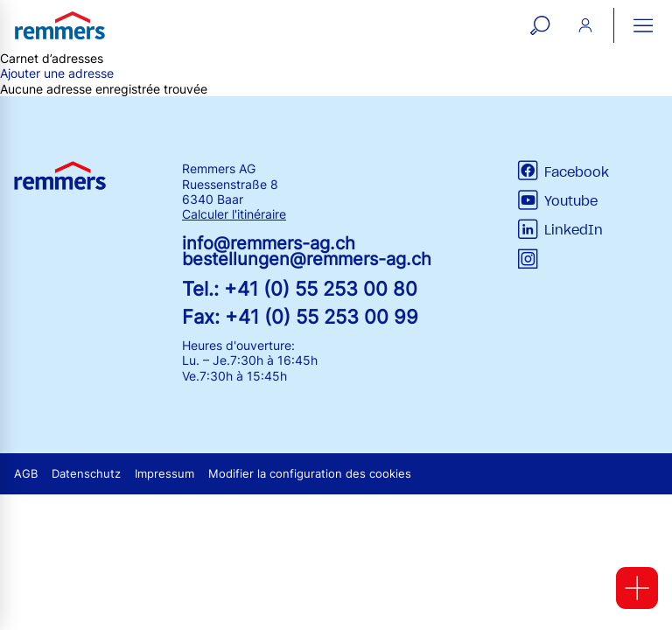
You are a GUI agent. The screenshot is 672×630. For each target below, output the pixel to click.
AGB (26, 474)
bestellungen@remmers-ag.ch (307, 259)
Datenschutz (86, 474)
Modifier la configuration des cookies (310, 474)
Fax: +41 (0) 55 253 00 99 (300, 316)
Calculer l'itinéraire (234, 214)
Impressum (164, 474)
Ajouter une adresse (57, 73)
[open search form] (540, 25)
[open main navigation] (643, 25)
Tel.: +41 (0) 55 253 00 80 (300, 288)
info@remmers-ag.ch (269, 243)
